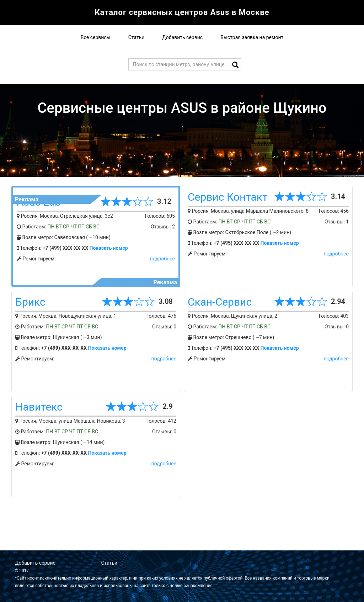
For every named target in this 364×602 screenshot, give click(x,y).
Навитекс (39, 407)
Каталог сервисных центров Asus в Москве (182, 12)
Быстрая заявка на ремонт (252, 37)
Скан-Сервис (220, 302)
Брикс (30, 302)
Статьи (136, 37)
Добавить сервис (182, 37)
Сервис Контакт (227, 197)
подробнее (162, 259)
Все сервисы (96, 37)
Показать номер (109, 248)
